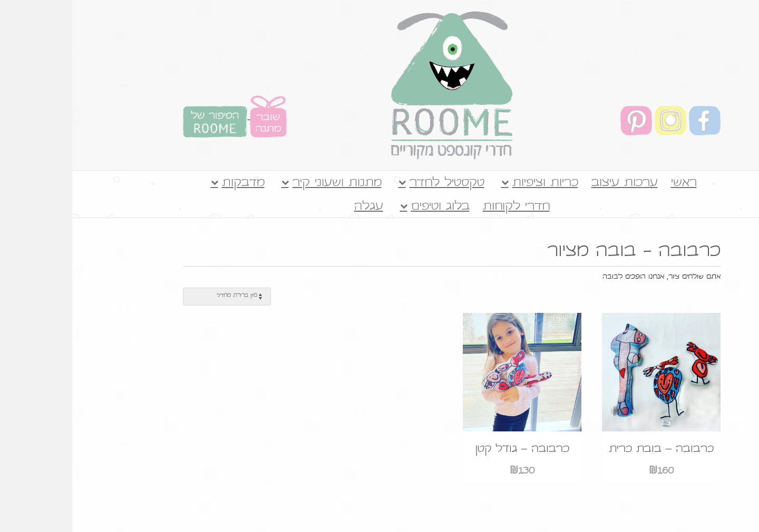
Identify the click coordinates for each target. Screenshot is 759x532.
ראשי (612, 183)
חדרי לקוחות (444, 207)
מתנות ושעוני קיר (265, 183)
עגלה (296, 207)
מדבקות (171, 183)
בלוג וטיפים (368, 207)
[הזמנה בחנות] (155, 297)
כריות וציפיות (473, 183)
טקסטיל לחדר (375, 183)
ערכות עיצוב (552, 183)
